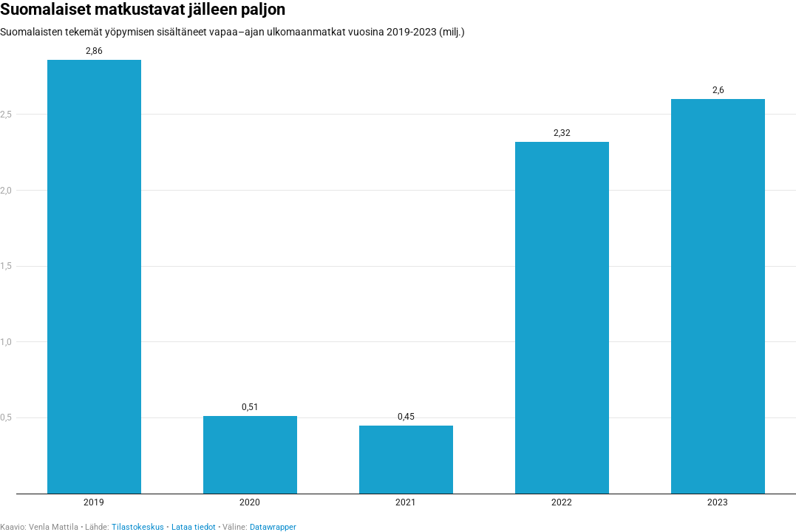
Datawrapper (273, 527)
